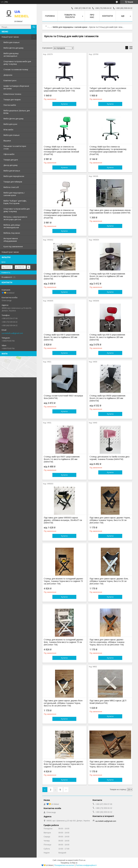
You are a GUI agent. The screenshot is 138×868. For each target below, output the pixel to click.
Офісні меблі (9, 154)
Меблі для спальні (11, 42)
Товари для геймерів (13, 182)
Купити (64, 104)
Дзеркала (8, 75)
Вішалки (7, 141)
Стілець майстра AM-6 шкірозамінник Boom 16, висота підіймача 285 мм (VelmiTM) (107, 337)
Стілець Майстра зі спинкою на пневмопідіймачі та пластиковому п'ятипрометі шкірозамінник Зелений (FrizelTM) (61, 150)
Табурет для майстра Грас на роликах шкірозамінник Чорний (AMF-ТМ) (108, 89)
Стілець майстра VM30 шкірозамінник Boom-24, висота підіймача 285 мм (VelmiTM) (108, 398)
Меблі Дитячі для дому (14, 48)
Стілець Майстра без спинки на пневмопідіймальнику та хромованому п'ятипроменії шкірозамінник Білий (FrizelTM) (108, 150)
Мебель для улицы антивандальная (12, 226)
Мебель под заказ (12, 233)
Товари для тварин (12, 100)
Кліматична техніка (12, 94)
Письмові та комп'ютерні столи (15, 147)
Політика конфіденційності (86, 865)
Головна (50, 16)
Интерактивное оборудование (11, 240)
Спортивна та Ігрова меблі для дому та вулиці (17, 63)
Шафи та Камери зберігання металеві (16, 87)
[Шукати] (34, 27)
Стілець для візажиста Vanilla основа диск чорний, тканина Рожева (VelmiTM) (110, 458)
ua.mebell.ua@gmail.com (12, 333)
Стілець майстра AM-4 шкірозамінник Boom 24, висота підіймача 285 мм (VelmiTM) (107, 276)
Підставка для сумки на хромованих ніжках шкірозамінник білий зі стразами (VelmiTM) (110, 211)
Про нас (92, 16)
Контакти (108, 16)
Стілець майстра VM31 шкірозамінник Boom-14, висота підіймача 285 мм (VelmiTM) (62, 459)
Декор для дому (11, 165)
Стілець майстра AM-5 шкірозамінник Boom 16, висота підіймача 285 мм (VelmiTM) (62, 337)
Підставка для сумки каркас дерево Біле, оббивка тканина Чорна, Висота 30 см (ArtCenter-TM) (109, 581)
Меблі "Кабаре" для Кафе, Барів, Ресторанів (15, 202)
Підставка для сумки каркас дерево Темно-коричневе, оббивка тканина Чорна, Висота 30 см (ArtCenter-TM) (107, 764)
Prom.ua (82, 860)
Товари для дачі (11, 160)
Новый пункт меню (10, 37)
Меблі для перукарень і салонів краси (14, 194)
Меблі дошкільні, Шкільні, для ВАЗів (17, 112)
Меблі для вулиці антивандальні (11, 55)
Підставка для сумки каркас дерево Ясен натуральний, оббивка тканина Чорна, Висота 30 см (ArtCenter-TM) (63, 703)
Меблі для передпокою (14, 176)
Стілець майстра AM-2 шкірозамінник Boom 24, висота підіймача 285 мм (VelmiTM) (62, 276)
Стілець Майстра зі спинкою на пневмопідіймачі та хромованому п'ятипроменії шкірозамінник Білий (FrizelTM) (60, 214)
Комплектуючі (10, 80)
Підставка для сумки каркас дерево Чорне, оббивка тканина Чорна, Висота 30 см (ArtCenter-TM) (110, 520)
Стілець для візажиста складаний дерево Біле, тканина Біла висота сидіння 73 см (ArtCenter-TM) (63, 642)
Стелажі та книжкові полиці (16, 69)
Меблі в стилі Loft (11, 187)
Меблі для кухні (10, 124)
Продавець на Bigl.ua (69, 863)
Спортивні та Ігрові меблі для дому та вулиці (17, 210)
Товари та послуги (70, 16)
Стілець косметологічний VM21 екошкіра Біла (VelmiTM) (63, 397)
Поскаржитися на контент (64, 865)
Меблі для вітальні (12, 171)
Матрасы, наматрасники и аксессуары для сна (15, 218)
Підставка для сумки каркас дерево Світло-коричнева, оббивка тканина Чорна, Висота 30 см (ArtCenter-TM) (107, 642)
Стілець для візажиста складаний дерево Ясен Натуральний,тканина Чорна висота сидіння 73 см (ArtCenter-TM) (64, 764)
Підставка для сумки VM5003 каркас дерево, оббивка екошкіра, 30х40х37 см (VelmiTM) (63, 520)
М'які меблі (8, 130)
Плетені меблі (10, 105)
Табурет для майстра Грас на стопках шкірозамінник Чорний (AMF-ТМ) (62, 89)
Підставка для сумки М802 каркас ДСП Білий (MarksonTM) (108, 702)
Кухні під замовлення (13, 246)
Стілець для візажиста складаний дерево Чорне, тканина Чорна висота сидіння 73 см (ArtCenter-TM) (63, 581)
